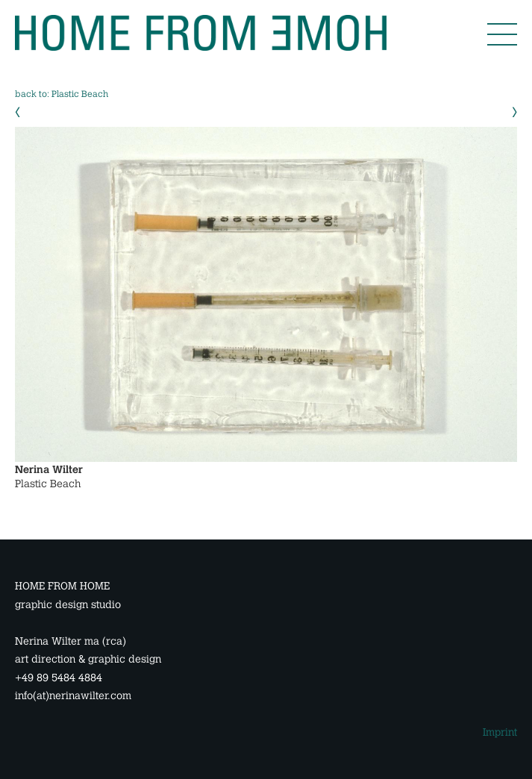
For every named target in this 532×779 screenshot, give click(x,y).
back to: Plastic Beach (62, 94)
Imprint (500, 732)
